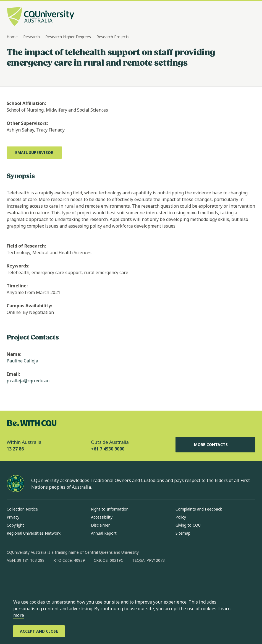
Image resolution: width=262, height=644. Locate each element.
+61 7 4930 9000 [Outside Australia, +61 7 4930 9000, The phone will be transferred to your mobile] (108, 449)
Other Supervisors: (27, 123)
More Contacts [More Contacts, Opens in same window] (215, 445)
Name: (14, 354)
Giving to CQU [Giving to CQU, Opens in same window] (188, 525)
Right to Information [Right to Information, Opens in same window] (110, 509)
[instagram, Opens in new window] (27, 578)
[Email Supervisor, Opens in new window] (34, 153)
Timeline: (17, 286)
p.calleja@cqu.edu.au (28, 381)
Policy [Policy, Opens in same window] (181, 517)
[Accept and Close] (39, 631)
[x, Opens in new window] (56, 578)
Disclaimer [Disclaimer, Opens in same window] (100, 525)
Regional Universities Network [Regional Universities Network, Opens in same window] (34, 533)
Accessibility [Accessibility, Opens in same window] (102, 517)
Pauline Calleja (22, 361)
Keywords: (18, 266)
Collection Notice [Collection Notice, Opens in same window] (22, 509)
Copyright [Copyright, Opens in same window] (15, 525)
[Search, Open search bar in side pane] (240, 17)
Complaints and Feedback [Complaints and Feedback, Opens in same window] (199, 509)
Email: (13, 374)
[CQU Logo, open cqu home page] (41, 17)
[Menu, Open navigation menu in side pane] (250, 17)
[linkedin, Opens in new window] (41, 578)
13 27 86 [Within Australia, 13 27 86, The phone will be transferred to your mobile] (15, 449)
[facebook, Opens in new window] (13, 578)
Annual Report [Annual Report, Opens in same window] (104, 533)
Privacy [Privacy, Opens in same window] (13, 517)
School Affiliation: (26, 103)
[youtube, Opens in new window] (70, 578)
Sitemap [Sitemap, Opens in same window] (183, 533)
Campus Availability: (29, 306)
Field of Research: (26, 246)
